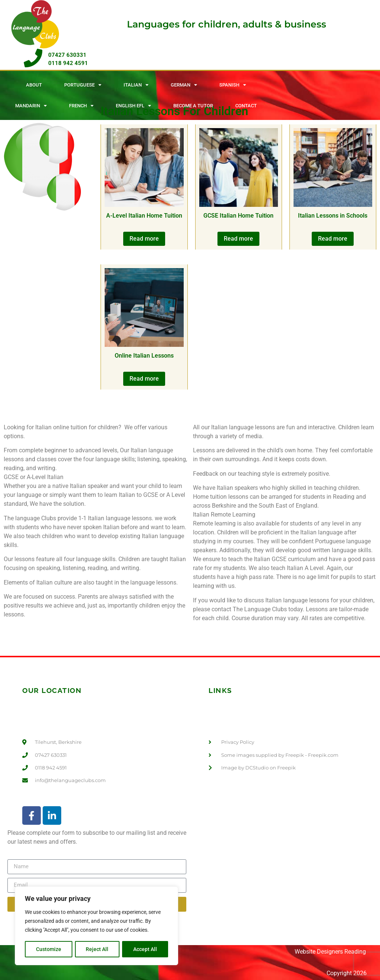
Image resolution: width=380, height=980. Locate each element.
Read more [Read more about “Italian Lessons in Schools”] (333, 239)
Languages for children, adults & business (227, 24)
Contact (246, 106)
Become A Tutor (193, 106)
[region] (96, 926)
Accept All (145, 949)
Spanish (233, 85)
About (34, 85)
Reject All (97, 949)
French (81, 106)
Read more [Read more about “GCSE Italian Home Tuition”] (238, 239)
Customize (49, 949)
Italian (136, 85)
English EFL (133, 106)
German (184, 85)
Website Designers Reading (330, 952)
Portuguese (83, 85)
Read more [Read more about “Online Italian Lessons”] (144, 379)
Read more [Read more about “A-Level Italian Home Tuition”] (144, 239)
